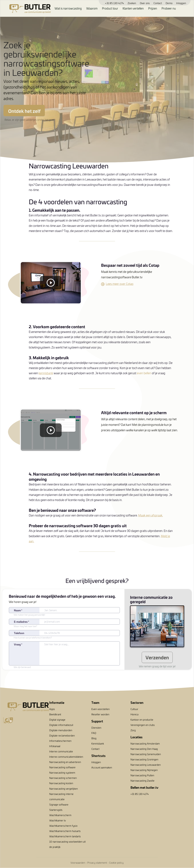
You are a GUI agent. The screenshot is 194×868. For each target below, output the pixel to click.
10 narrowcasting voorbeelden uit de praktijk (67, 844)
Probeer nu (169, 8)
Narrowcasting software (62, 767)
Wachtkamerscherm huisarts (65, 831)
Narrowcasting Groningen (144, 759)
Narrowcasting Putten (142, 775)
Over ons (145, 3)
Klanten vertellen (133, 8)
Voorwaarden (78, 863)
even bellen (144, 373)
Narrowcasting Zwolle (142, 781)
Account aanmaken (102, 767)
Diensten (96, 728)
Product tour (110, 8)
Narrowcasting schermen (63, 778)
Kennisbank (98, 743)
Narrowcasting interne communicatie (61, 796)
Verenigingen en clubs (143, 725)
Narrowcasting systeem (62, 773)
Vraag (18, 644)
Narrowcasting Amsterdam (145, 743)
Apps (52, 709)
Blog (94, 738)
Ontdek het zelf (24, 111)
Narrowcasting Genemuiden (146, 754)
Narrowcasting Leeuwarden (146, 765)
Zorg (133, 730)
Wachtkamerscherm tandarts (65, 836)
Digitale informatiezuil (61, 725)
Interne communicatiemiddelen (66, 757)
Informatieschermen (60, 741)
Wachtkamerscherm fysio (63, 826)
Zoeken (132, 3)
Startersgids (56, 810)
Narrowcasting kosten (61, 783)
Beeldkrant (55, 714)
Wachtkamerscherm (60, 815)
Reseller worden (100, 714)
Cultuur (134, 709)
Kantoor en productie (142, 720)
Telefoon (19, 633)
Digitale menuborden (61, 730)
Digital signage (57, 720)
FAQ (94, 733)
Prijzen (153, 8)
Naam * (18, 610)
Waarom (92, 8)
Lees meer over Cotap (120, 284)
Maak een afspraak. (151, 515)
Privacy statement (97, 863)
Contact (158, 3)
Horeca (134, 714)
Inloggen (181, 3)
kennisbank (46, 373)
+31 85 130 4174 (114, 3)
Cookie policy (116, 863)
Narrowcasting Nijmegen (144, 770)
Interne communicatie (61, 751)
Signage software (59, 804)
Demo (169, 3)
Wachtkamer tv (58, 820)
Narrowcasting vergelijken (64, 789)
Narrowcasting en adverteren (65, 762)
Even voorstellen (100, 709)
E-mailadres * (22, 622)
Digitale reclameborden (62, 735)
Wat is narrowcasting (68, 8)
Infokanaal (55, 746)
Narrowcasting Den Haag (144, 749)
